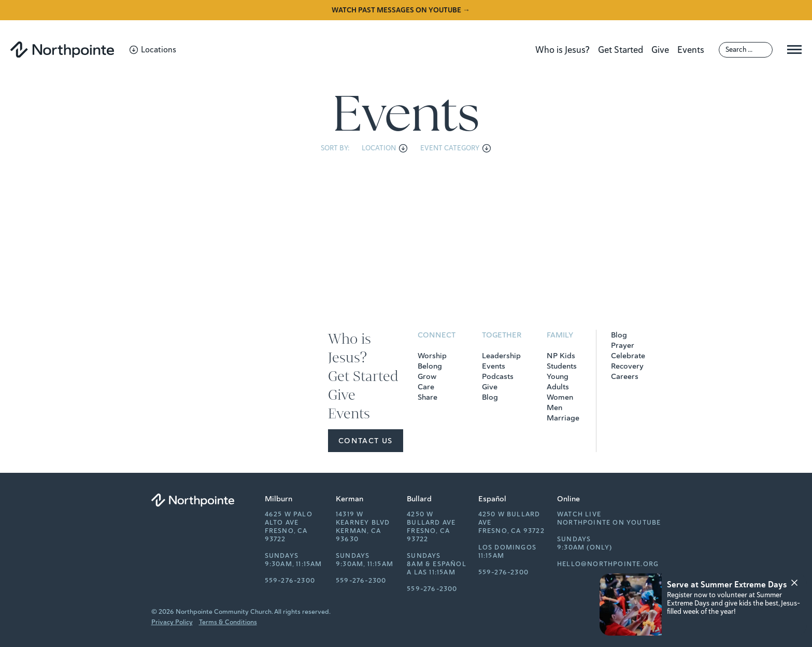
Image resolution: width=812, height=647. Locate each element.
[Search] (746, 50)
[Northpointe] (62, 50)
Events (691, 50)
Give (660, 50)
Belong (430, 366)
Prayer (623, 345)
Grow (427, 376)
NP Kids (561, 356)
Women (560, 397)
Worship (432, 356)
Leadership (501, 356)
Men (554, 407)
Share (428, 397)
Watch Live (579, 514)
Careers (625, 376)
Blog (490, 397)
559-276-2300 (290, 581)
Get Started (621, 50)
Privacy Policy (172, 622)
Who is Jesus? (562, 50)
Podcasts (498, 376)
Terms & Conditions (228, 622)
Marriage (563, 418)
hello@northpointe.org (608, 564)
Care (426, 387)
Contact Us (366, 441)
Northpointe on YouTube (609, 523)
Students (562, 366)
